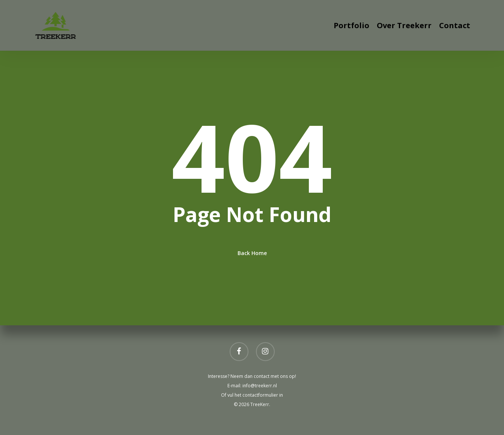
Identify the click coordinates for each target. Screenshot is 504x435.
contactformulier (261, 395)
